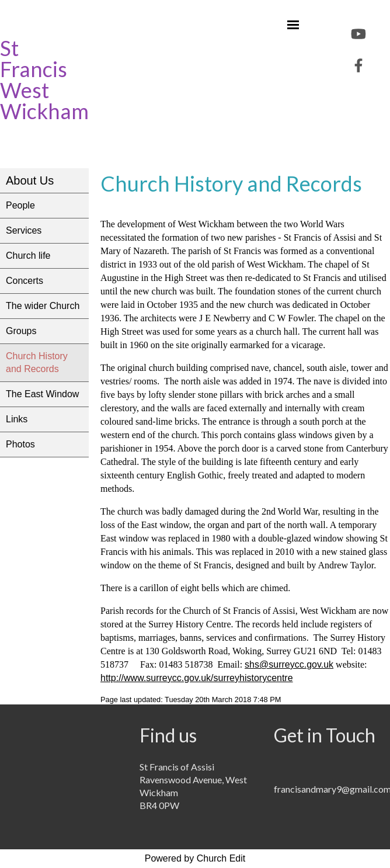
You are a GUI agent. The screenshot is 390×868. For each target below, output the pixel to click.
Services (24, 230)
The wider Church (43, 306)
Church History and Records (37, 362)
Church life (28, 256)
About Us (30, 180)
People (20, 205)
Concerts (25, 281)
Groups (21, 331)
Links (17, 419)
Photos (20, 444)
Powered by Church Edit (195, 858)
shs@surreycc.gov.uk (289, 664)
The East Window (42, 394)
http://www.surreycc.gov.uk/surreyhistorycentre (197, 678)
